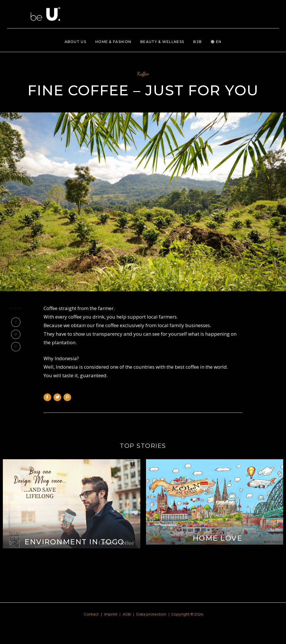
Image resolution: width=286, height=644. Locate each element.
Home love (218, 538)
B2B (197, 42)
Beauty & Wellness (162, 42)
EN (216, 42)
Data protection (151, 614)
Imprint (111, 614)
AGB (127, 614)
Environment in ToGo (74, 542)
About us (75, 42)
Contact (91, 614)
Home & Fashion (113, 42)
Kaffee (143, 74)
